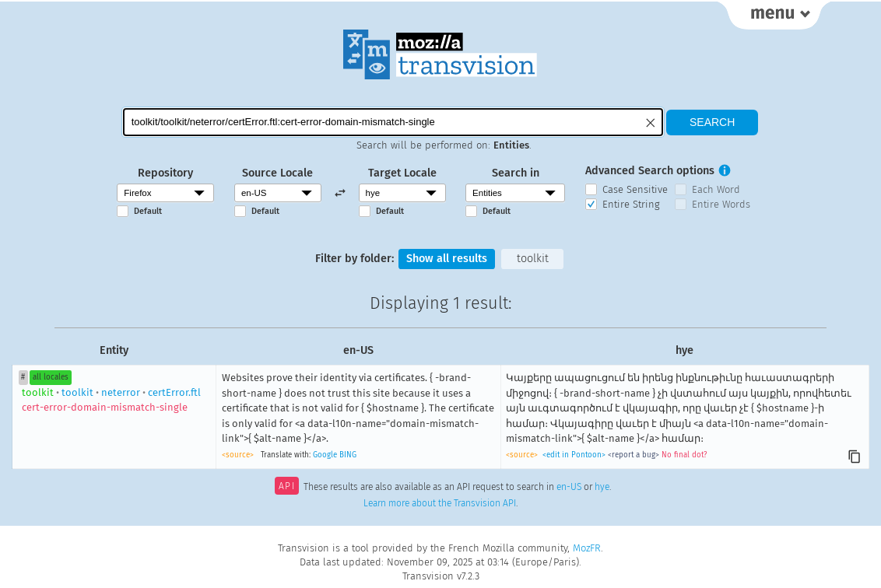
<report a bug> (634, 455)
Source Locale (277, 173)
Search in (516, 173)
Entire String (631, 204)
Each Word (716, 189)
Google (325, 455)
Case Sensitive (635, 189)
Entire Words (721, 204)
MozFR (587, 548)
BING (348, 455)
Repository (165, 173)
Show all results (447, 259)
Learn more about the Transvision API (440, 503)
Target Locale (402, 173)
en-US (569, 488)
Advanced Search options (650, 171)
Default (148, 211)
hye (602, 488)
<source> (238, 455)
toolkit (533, 259)
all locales (51, 377)
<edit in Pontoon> (574, 455)
